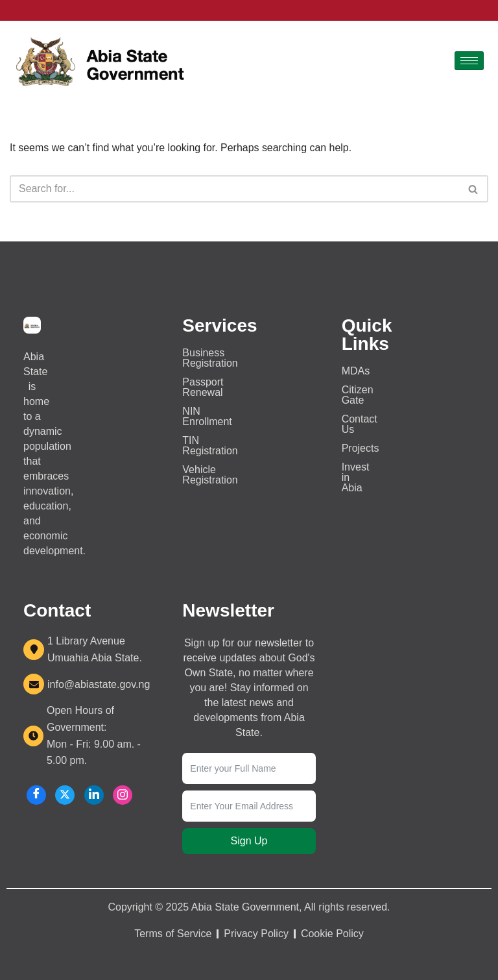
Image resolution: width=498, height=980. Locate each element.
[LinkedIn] (94, 795)
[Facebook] (36, 795)
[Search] (234, 189)
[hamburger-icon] (469, 61)
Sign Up (249, 841)
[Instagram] (123, 795)
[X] (65, 795)
